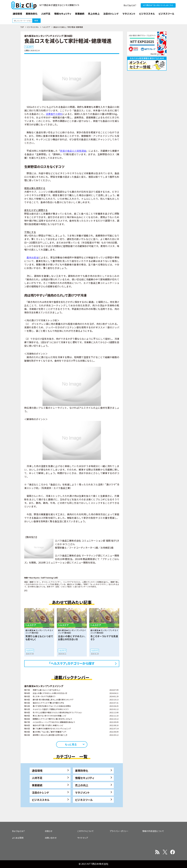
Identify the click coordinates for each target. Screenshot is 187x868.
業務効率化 (82, 770)
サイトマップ (83, 838)
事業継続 (37, 785)
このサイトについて (86, 831)
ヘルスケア (46, 27)
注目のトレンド (40, 792)
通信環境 (37, 770)
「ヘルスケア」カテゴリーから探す (72, 663)
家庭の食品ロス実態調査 (73, 151)
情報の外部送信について (153, 831)
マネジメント (82, 792)
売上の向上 (82, 785)
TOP (22, 27)
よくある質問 (18, 838)
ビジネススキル (33, 27)
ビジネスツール (84, 800)
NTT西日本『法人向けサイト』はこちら (158, 5)
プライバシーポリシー (119, 831)
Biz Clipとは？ (130, 5)
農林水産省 (33, 257)
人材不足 (37, 778)
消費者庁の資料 (54, 114)
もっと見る (71, 744)
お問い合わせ (51, 838)
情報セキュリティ (85, 778)
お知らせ (49, 831)
